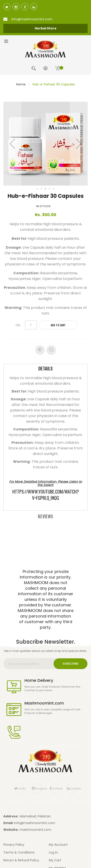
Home (21, 84)
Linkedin (73, 788)
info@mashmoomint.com (35, 823)
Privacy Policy (14, 845)
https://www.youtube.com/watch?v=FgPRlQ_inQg (46, 495)
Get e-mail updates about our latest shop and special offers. (45, 651)
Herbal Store (46, 28)
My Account (58, 845)
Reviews (45, 516)
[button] (12, 144)
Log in (53, 852)
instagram (38, 788)
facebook (55, 788)
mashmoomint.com (35, 830)
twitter (21, 788)
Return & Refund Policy (21, 860)
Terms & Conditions (19, 852)
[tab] (45, 369)
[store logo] (45, 49)
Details (45, 368)
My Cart (55, 860)
